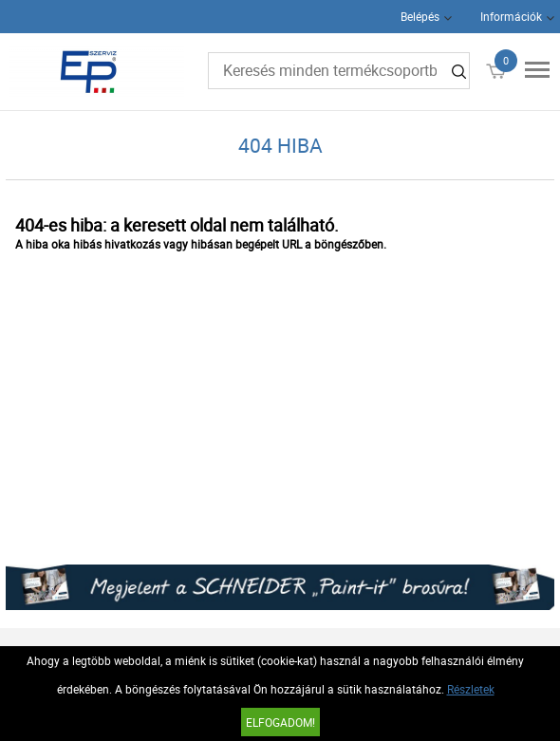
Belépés (420, 16)
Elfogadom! (280, 722)
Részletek (471, 689)
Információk (511, 16)
